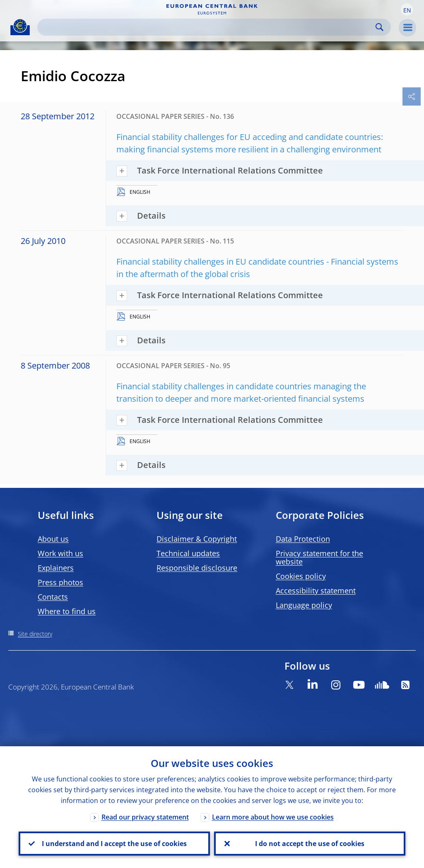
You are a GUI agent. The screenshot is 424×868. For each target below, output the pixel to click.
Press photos (60, 582)
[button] (407, 10)
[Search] (207, 27)
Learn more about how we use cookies (273, 817)
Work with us (60, 553)
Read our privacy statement (145, 817)
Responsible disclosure (197, 568)
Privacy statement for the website (319, 557)
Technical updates (188, 553)
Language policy (304, 605)
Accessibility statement (316, 591)
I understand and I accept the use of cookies (114, 844)
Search (379, 27)
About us (53, 539)
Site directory (35, 634)
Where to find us (67, 611)
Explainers (56, 568)
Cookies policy (301, 576)
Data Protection (303, 539)
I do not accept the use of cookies (310, 844)
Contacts (53, 597)
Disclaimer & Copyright (197, 539)
